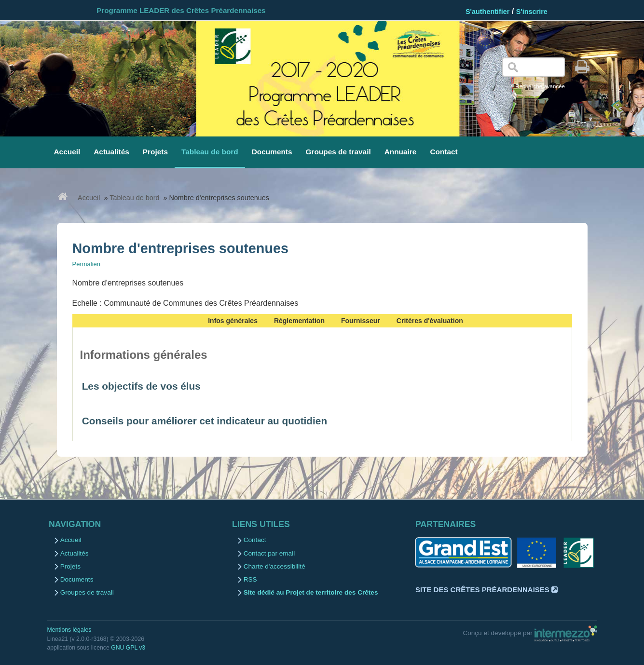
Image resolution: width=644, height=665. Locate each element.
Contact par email (269, 553)
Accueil (89, 198)
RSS (250, 579)
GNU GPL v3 (128, 648)
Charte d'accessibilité (274, 566)
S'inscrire (532, 12)
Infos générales (233, 321)
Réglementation (299, 321)
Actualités (75, 553)
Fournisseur (361, 321)
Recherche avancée (540, 86)
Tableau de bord (134, 198)
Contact (255, 540)
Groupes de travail (87, 592)
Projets (70, 566)
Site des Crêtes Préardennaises (486, 590)
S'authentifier (487, 12)
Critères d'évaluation (430, 321)
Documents (77, 579)
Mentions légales (69, 630)
